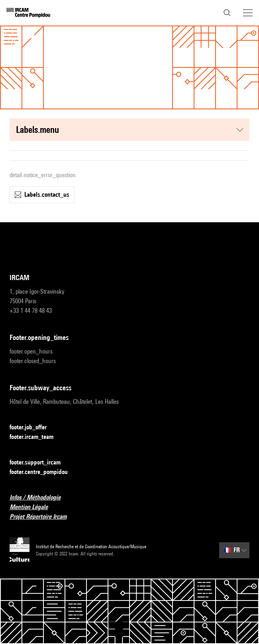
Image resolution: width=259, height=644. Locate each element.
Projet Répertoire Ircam (43, 517)
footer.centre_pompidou (43, 472)
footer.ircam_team (36, 437)
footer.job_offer (33, 428)
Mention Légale (33, 507)
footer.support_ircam (40, 463)
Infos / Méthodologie (40, 498)
